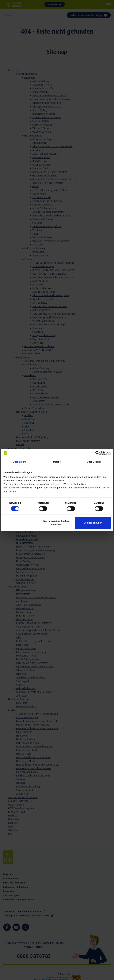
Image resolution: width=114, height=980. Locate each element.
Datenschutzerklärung (20, 488)
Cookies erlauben (93, 523)
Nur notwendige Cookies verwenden (56, 523)
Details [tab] (57, 462)
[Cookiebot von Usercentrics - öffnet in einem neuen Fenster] (98, 453)
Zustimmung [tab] (20, 462)
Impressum (10, 491)
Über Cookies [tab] (94, 462)
